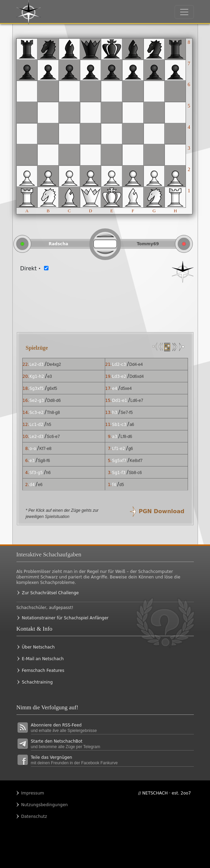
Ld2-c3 (119, 364)
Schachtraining (37, 682)
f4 (114, 485)
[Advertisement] (105, 303)
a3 (115, 437)
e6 (40, 485)
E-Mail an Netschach (43, 659)
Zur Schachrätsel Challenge (51, 593)
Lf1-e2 (119, 449)
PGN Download (162, 511)
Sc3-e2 (37, 413)
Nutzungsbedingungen (35, 805)
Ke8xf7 (136, 461)
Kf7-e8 (45, 449)
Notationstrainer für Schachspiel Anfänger (65, 618)
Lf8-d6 (126, 437)
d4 (32, 485)
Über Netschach (38, 647)
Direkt (31, 268)
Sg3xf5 (37, 388)
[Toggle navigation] (184, 12)
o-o (33, 449)
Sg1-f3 (119, 473)
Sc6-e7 (53, 437)
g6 (130, 449)
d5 (121, 485)
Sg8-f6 (44, 461)
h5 (49, 425)
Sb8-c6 (135, 473)
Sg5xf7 (119, 461)
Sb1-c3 (119, 425)
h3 (115, 413)
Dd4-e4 (136, 364)
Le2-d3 (37, 364)
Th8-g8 (53, 413)
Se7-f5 (127, 413)
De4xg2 (54, 364)
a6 (132, 425)
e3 (50, 376)
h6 (48, 473)
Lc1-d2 (37, 425)
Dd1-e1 (120, 401)
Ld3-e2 (119, 376)
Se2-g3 (37, 401)
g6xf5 (52, 388)
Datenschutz (34, 816)
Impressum (33, 793)
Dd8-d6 (54, 401)
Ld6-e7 (137, 401)
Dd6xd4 (137, 376)
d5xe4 (126, 388)
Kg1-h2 (37, 376)
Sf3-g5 (36, 473)
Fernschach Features (43, 670)
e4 (115, 388)
